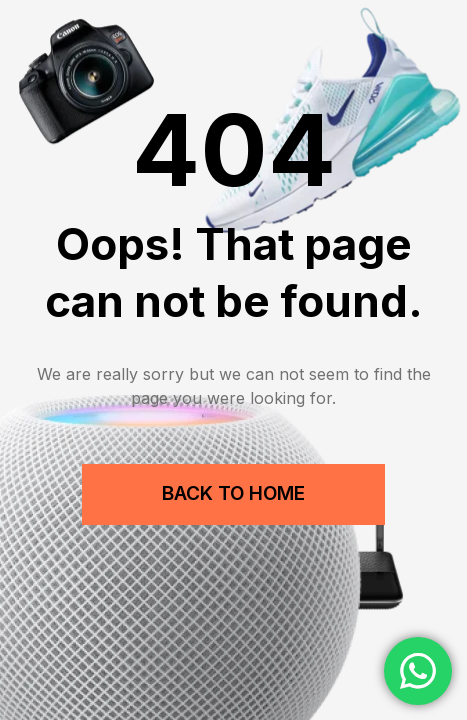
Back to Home (233, 493)
